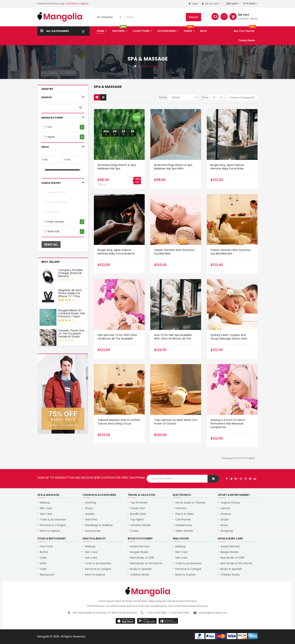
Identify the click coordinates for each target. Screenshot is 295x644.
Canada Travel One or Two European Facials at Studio (71, 333)
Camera (181, 508)
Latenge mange (55, 202)
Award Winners (140, 546)
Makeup (45, 503)
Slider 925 (51, 232)
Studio (225, 519)
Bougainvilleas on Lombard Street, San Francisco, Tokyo (72, 313)
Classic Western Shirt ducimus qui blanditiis (174, 252)
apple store (147, 621)
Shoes (89, 508)
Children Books (140, 575)
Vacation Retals (140, 525)
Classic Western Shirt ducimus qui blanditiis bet (231, 252)
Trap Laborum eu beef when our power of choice (176, 422)
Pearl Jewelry (54, 222)
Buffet (44, 552)
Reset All (51, 245)
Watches (91, 519)
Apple (49, 137)
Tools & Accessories (53, 519)
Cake (43, 569)
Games (225, 508)
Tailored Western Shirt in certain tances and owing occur (119, 422)
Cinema (226, 514)
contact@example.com (213, 613)
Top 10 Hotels (139, 503)
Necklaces (52, 212)
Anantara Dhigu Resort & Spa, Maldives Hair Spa (117, 167)
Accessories (93, 531)
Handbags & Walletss (99, 525)
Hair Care (46, 514)
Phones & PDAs (54, 192)
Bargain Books (139, 552)
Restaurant (47, 575)
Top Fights (137, 519)
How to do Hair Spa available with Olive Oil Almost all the (173, 337)
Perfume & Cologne (53, 525)
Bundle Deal (138, 514)
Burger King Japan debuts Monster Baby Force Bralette (116, 252)
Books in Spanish (141, 569)
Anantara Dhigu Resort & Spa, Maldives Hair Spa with (173, 167)
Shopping (227, 531)
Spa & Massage (151, 66)
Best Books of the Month (146, 563)
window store (168, 621)
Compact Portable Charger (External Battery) (71, 273)
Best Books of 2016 (142, 558)
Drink (43, 563)
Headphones (184, 525)
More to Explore (50, 531)
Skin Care (46, 508)
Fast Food (46, 546)
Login (193, 3)
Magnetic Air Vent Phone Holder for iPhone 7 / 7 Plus (70, 293)
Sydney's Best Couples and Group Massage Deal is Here (229, 337)
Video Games (184, 531)
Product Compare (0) (242, 98)
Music (224, 525)
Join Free (71, 3)
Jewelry (90, 514)
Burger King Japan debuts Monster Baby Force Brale (227, 167)
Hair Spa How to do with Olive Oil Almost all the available (117, 337)
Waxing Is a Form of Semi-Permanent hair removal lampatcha (228, 424)
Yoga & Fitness (230, 503)
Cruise (134, 531)
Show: (205, 97)
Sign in (84, 3)
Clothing (91, 503)
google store (126, 621)
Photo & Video (185, 514)
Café (43, 558)
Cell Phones (183, 519)
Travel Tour (138, 508)
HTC (48, 127)
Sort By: (163, 97)
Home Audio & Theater (190, 503)
